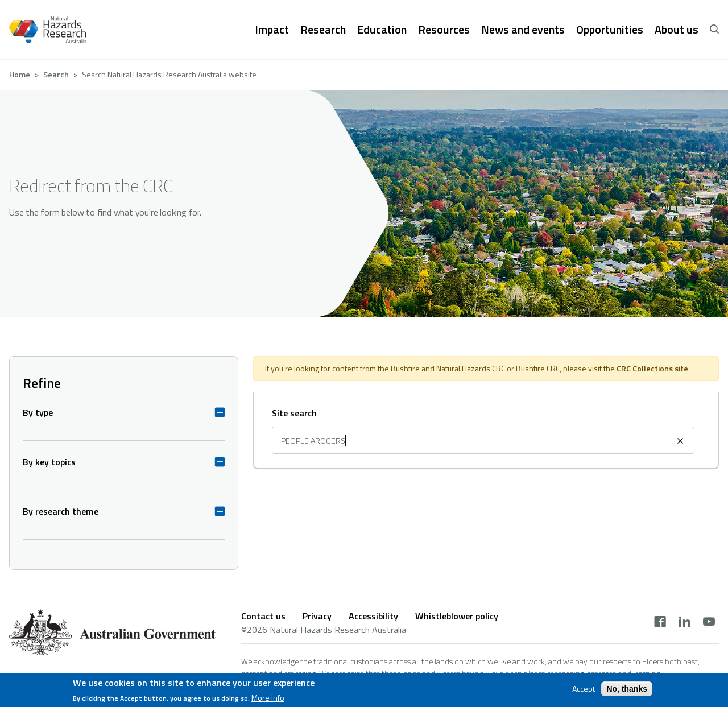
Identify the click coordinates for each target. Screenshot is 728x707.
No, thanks (627, 689)
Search (56, 74)
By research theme (61, 511)
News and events (523, 30)
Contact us (263, 616)
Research (323, 30)
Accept (584, 689)
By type (38, 412)
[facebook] (660, 623)
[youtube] (709, 623)
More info (268, 699)
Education (382, 30)
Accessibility (373, 616)
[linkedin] (684, 623)
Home (20, 74)
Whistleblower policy (457, 616)
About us (677, 30)
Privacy (317, 616)
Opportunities (610, 30)
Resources (444, 30)
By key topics (49, 462)
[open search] (714, 30)
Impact (272, 30)
